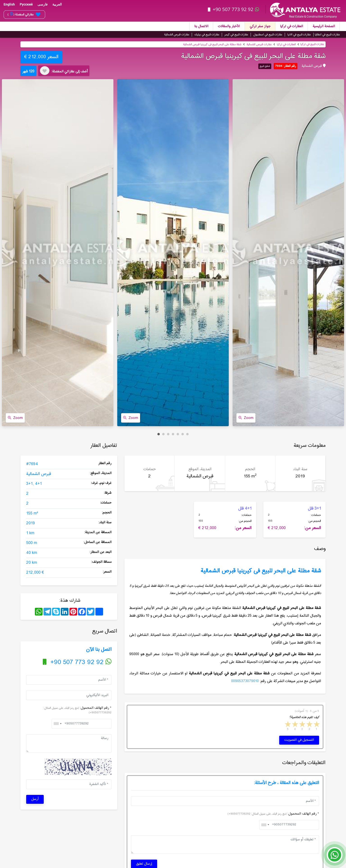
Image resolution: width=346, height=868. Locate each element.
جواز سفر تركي (260, 26)
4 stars (295, 725)
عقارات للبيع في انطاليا (327, 34)
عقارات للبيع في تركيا (312, 44)
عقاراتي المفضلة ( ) (24, 14)
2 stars (309, 725)
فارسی (43, 4)
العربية (57, 4)
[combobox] (57, 723)
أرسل (35, 799)
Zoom (15, 418)
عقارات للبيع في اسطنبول (268, 34)
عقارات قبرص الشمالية (177, 34)
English (9, 4)
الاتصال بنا (201, 26)
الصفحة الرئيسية (324, 26)
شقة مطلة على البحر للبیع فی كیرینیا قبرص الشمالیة (212, 44)
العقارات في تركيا (292, 26)
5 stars (287, 725)
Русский (26, 4)
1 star (316, 725)
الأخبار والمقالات (229, 26)
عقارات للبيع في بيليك (207, 34)
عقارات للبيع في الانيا (299, 34)
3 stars (302, 725)
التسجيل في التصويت (299, 740)
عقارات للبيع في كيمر (236, 34)
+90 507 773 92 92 (234, 9)
